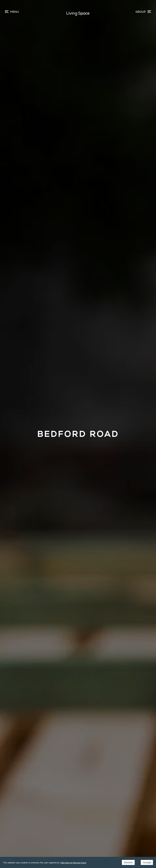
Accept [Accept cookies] (147, 862)
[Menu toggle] (143, 12)
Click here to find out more (73, 863)
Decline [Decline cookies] (128, 862)
